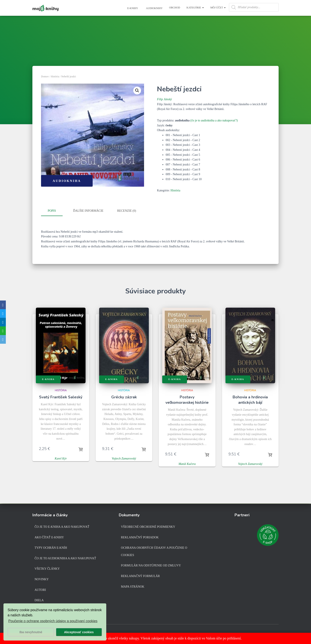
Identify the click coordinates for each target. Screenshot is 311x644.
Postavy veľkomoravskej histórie (187, 399)
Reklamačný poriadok (140, 537)
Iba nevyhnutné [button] (31, 632)
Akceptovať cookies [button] (79, 632)
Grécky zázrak (124, 397)
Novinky (42, 579)
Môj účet (218, 8)
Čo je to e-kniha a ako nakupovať (62, 527)
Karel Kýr (61, 458)
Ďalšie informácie (88, 211)
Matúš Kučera (187, 464)
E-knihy (132, 8)
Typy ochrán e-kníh (51, 548)
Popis (52, 211)
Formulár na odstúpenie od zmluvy (151, 565)
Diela (39, 600)
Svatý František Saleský (61, 397)
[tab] (55, 211)
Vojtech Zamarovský (124, 458)
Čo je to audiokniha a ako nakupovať (65, 558)
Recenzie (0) (126, 211)
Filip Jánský (164, 99)
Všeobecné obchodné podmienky (148, 527)
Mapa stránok (133, 587)
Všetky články (47, 569)
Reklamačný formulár (140, 576)
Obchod (175, 8)
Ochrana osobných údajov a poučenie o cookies (154, 551)
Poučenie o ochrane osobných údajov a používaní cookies (53, 621)
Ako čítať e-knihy (49, 537)
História (55, 76)
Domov (45, 76)
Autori (40, 590)
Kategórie (195, 8)
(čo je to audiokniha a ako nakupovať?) (214, 120)
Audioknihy (154, 8)
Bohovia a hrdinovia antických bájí (250, 399)
